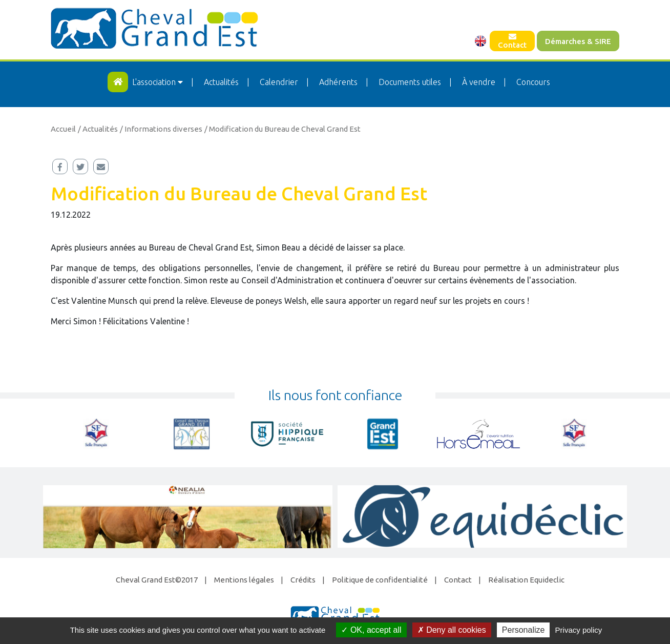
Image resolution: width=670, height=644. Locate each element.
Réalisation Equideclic (526, 580)
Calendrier (279, 82)
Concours (533, 82)
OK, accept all (371, 630)
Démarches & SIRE (578, 41)
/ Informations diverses (161, 129)
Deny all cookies (452, 630)
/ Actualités (98, 129)
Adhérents (338, 82)
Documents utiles (410, 82)
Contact (512, 41)
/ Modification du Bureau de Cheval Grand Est (282, 129)
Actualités (221, 82)
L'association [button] (159, 82)
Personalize (524, 630)
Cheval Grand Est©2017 (157, 580)
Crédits (303, 580)
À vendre (479, 82)
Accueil (63, 129)
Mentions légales (244, 580)
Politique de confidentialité (380, 580)
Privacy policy (579, 630)
